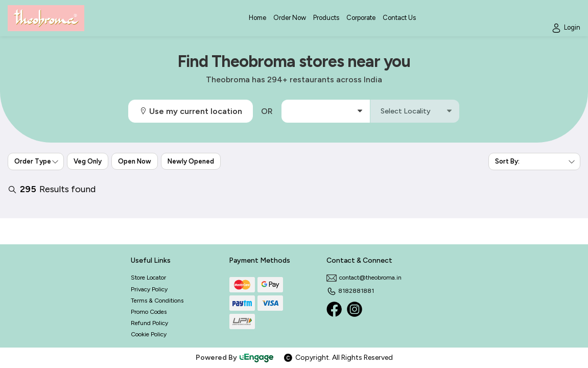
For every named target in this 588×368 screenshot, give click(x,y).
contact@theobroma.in (364, 278)
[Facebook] (334, 309)
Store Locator (148, 278)
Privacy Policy (149, 289)
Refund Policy (149, 323)
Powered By (235, 358)
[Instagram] (355, 309)
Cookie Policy (149, 334)
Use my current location (191, 111)
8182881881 (350, 291)
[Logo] (46, 18)
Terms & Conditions (157, 301)
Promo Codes (149, 312)
